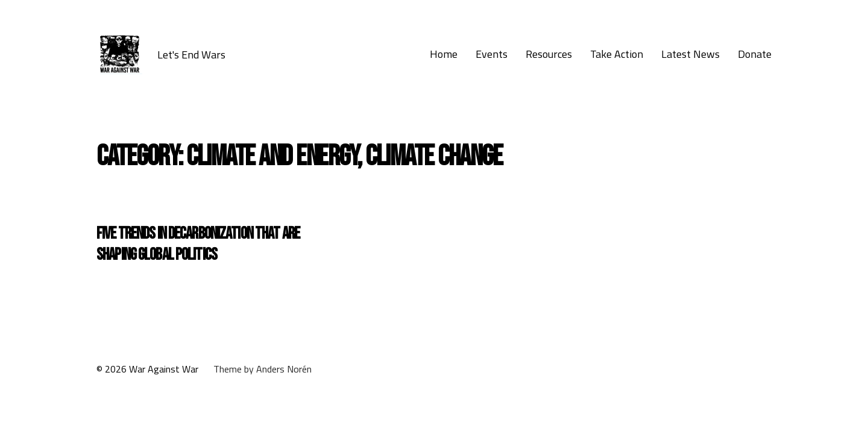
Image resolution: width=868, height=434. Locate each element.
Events (492, 54)
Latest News (690, 54)
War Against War (164, 369)
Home (444, 54)
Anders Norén (284, 369)
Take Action (617, 54)
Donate (755, 54)
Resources (549, 54)
